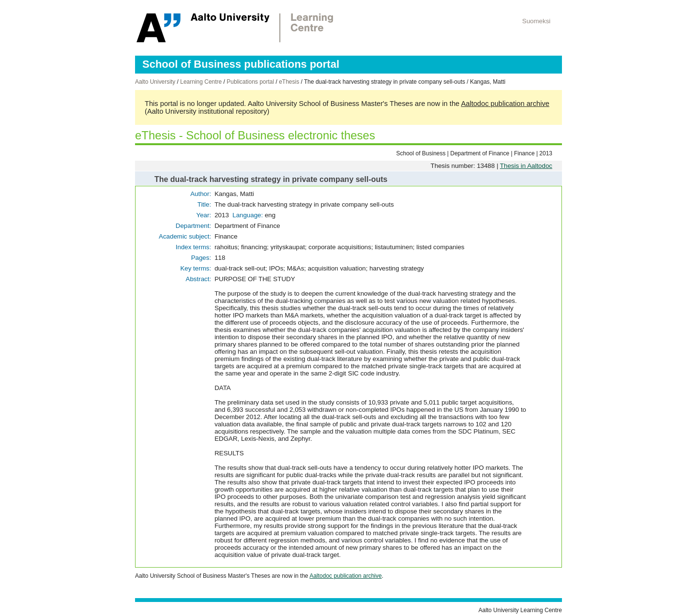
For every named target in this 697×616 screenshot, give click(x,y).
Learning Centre (201, 82)
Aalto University (155, 82)
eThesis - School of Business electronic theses (255, 135)
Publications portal (250, 82)
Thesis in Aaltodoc (526, 166)
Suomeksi (537, 21)
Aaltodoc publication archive (505, 104)
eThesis (289, 82)
